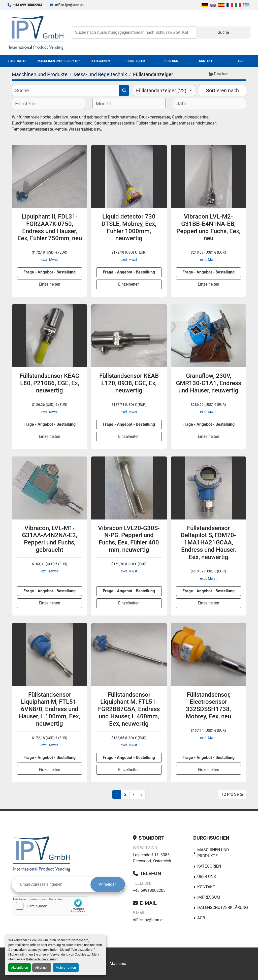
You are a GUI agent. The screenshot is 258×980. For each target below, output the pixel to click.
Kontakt (206, 61)
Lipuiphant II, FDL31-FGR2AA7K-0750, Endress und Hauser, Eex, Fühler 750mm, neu (50, 227)
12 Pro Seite (232, 794)
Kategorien (101, 61)
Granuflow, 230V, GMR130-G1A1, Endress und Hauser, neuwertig (208, 383)
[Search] (133, 32)
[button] (59, 61)
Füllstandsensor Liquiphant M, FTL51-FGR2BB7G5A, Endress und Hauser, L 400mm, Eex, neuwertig (129, 709)
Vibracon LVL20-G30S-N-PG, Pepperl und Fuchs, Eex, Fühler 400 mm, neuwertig (129, 539)
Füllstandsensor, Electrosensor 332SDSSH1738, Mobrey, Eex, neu (208, 706)
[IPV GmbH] (42, 854)
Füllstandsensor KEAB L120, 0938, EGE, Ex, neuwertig (129, 383)
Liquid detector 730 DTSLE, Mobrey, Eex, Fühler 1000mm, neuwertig (129, 227)
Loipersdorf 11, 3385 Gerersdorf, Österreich (152, 858)
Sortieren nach (222, 90)
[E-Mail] (51, 884)
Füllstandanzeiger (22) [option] (161, 90)
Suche (223, 32)
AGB (241, 61)
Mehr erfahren (66, 968)
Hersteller (136, 61)
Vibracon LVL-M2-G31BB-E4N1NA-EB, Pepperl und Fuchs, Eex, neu (208, 227)
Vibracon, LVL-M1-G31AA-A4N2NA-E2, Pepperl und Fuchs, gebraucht (50, 539)
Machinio (118, 963)
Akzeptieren (20, 968)
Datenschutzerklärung (42, 959)
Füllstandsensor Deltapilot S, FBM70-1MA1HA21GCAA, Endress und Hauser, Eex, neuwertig (208, 543)
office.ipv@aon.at (69, 5)
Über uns (171, 61)
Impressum (209, 897)
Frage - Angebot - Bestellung (50, 272)
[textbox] (30, 104)
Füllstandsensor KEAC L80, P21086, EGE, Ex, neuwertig (50, 383)
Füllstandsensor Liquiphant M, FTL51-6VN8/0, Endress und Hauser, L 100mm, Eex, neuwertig (50, 709)
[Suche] (66, 90)
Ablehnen (42, 968)
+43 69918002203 (28, 5)
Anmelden (108, 884)
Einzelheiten (50, 284)
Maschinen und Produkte (58, 61)
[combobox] (164, 90)
